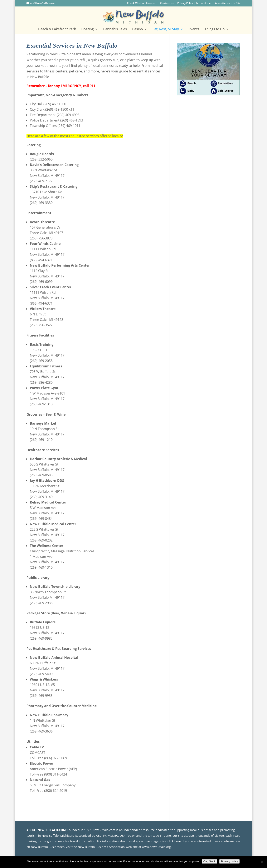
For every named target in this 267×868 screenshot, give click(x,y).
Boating (88, 29)
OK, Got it (210, 861)
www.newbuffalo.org (156, 847)
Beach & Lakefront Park (57, 29)
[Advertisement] (208, 131)
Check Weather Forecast (142, 3)
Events (194, 29)
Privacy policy (229, 861)
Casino (138, 29)
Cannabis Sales (115, 29)
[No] (262, 862)
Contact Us (167, 3)
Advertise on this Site (228, 3)
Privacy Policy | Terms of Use (194, 3)
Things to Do (215, 29)
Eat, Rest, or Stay (166, 29)
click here (174, 841)
